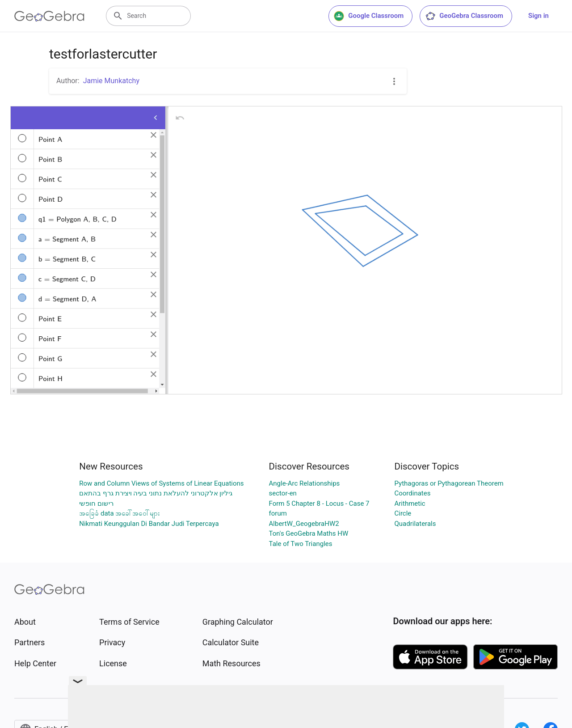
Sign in (538, 16)
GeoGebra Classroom (464, 16)
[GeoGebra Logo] (49, 16)
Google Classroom (369, 16)
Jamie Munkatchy (111, 81)
